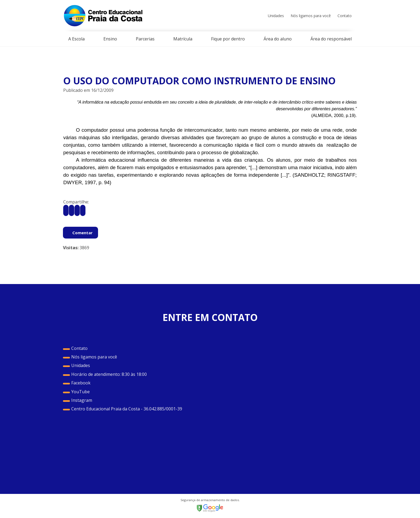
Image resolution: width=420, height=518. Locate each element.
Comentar (82, 233)
